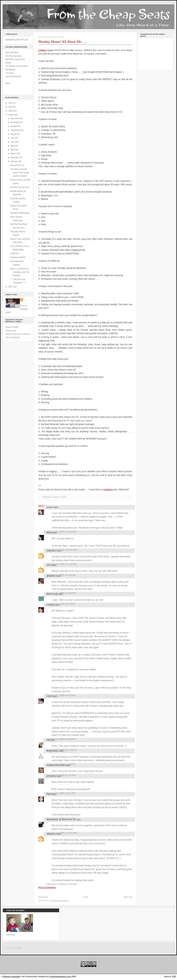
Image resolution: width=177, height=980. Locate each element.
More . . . (9, 83)
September (15, 130)
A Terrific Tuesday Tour (20, 187)
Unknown (51, 551)
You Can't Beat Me (13, 76)
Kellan (50, 507)
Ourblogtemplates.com (60, 976)
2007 (11, 287)
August (14, 134)
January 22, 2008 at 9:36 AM (61, 695)
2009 (11, 111)
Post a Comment (47, 887)
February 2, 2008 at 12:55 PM (61, 884)
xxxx (49, 565)
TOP (174, 976)
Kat (48, 740)
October (14, 126)
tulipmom (51, 834)
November (15, 122)
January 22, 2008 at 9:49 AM (61, 739)
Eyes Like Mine (12, 52)
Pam (49, 794)
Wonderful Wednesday (20, 213)
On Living (9, 73)
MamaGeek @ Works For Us (61, 820)
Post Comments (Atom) (59, 901)
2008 (11, 115)
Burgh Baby (52, 751)
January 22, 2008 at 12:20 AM (61, 532)
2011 (11, 103)
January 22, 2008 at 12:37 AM (61, 564)
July (13, 138)
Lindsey (42, 50)
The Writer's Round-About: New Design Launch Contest (20, 173)
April (13, 150)
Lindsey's (108, 489)
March (14, 153)
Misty (49, 533)
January (14, 161)
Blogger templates (12, 976)
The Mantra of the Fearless (17, 66)
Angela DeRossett (56, 765)
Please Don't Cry (17, 165)
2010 (11, 107)
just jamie (51, 776)
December (15, 118)
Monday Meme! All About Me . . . (62, 42)
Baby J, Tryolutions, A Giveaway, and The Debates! (20, 272)
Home (86, 897)
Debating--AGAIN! (18, 257)
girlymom (51, 576)
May (13, 146)
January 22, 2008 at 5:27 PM (61, 793)
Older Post (128, 897)
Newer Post (43, 897)
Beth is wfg (52, 594)
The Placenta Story (14, 56)
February (15, 157)
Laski (49, 696)
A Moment (15, 253)
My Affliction (11, 70)
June (13, 142)
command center (14, 948)
